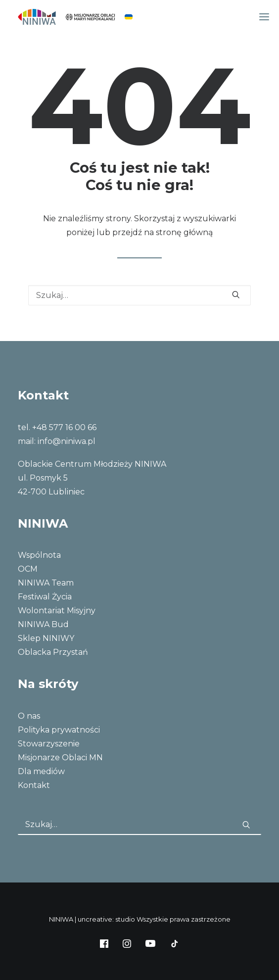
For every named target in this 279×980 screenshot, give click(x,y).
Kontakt (34, 785)
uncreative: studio (106, 919)
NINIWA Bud (43, 624)
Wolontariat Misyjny (57, 611)
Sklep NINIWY (46, 638)
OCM (28, 569)
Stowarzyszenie (49, 744)
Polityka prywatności (59, 730)
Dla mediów (41, 771)
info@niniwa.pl (67, 441)
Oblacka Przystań (53, 652)
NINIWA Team (46, 583)
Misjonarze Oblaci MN (60, 758)
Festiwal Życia (45, 597)
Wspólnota (39, 555)
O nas (29, 716)
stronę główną (184, 232)
